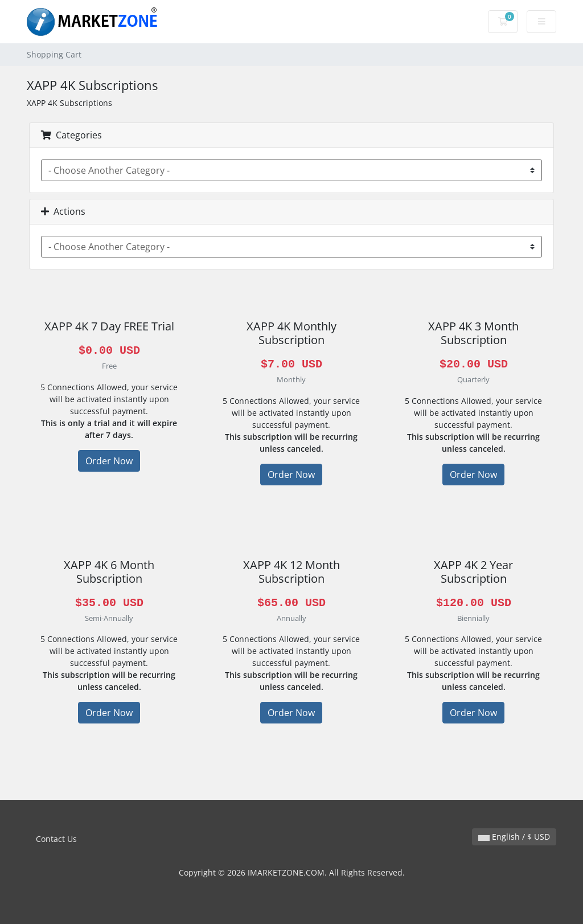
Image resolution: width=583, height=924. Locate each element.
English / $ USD (514, 837)
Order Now (109, 461)
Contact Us (56, 839)
